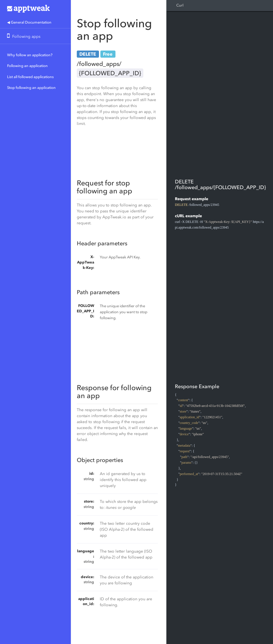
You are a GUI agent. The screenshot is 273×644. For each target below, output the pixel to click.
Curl (180, 5)
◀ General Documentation (29, 22)
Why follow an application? (30, 55)
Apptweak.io (35, 9)
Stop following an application (31, 88)
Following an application (27, 66)
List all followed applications (30, 77)
